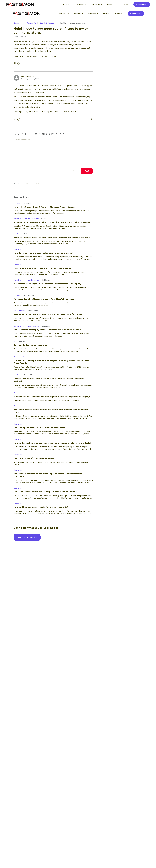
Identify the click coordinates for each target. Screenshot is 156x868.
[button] (43, 134)
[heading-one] (26, 134)
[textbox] (53, 151)
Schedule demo (136, 14)
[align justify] (63, 134)
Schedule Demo (142, 4)
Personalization (19, 311)
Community (31, 23)
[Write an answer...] (92, 63)
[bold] (15, 134)
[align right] (60, 134)
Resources (18, 23)
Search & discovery (48, 23)
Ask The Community (27, 537)
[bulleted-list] (50, 134)
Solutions (81, 4)
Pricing (110, 4)
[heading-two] (29, 134)
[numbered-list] (46, 134)
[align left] (53, 134)
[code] (32, 134)
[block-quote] (36, 134)
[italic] (19, 134)
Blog (15, 341)
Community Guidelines (35, 184)
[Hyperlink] (39, 134)
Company (125, 4)
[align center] (57, 134)
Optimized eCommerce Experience (26, 219)
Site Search (18, 203)
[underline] (22, 134)
